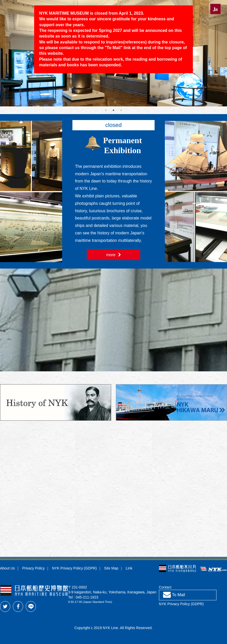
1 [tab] (106, 110)
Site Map (111, 568)
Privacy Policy (33, 568)
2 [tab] (113, 110)
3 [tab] (121, 110)
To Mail (113, 48)
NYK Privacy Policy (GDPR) (74, 568)
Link (129, 568)
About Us (7, 568)
